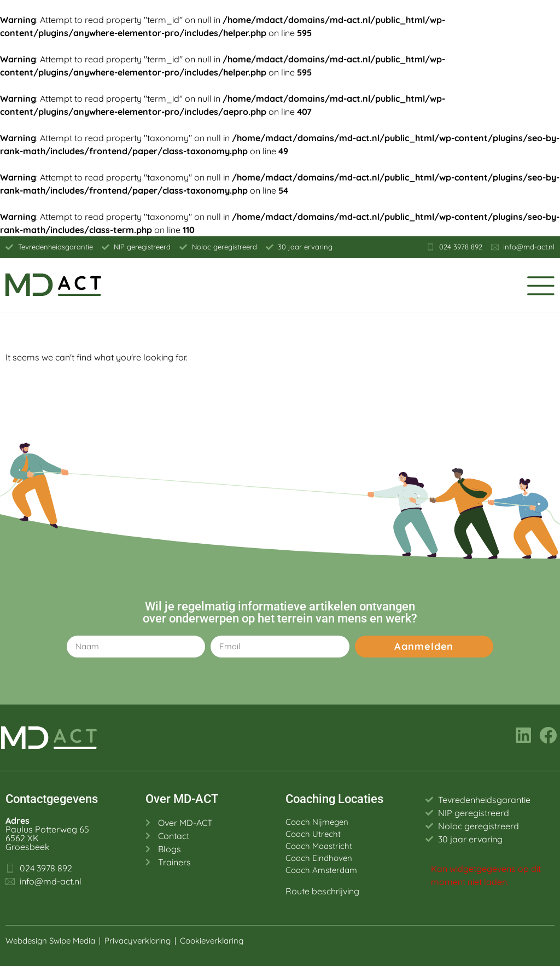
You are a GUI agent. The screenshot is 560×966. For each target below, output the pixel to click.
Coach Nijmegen (317, 822)
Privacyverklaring (138, 941)
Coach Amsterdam (321, 870)
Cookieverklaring (213, 941)
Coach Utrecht (313, 834)
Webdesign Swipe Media (50, 941)
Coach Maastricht (319, 846)
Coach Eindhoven (319, 858)
